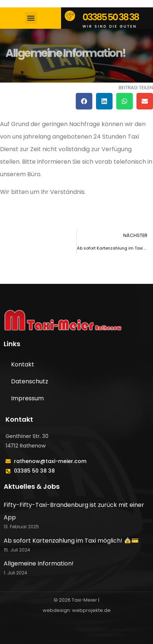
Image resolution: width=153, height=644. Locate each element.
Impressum (27, 398)
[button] (31, 18)
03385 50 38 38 (111, 17)
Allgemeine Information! (39, 563)
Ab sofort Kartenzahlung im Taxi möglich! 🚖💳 (71, 541)
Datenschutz (30, 381)
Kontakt (23, 364)
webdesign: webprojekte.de (77, 610)
